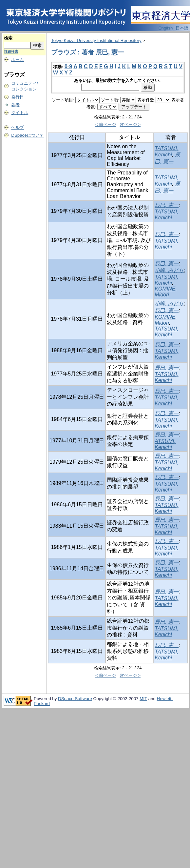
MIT (143, 699)
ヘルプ (18, 127)
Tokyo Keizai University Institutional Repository (96, 40)
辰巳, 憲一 (167, 205)
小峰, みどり (169, 270)
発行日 (18, 97)
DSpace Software (75, 699)
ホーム (18, 60)
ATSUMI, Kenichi (165, 444)
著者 (15, 105)
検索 (8, 38)
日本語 (182, 28)
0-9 (68, 66)
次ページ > (130, 124)
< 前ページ (106, 124)
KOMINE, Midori (166, 292)
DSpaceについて (27, 135)
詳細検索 (11, 51)
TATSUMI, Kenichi (166, 215)
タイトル (20, 113)
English (166, 28)
